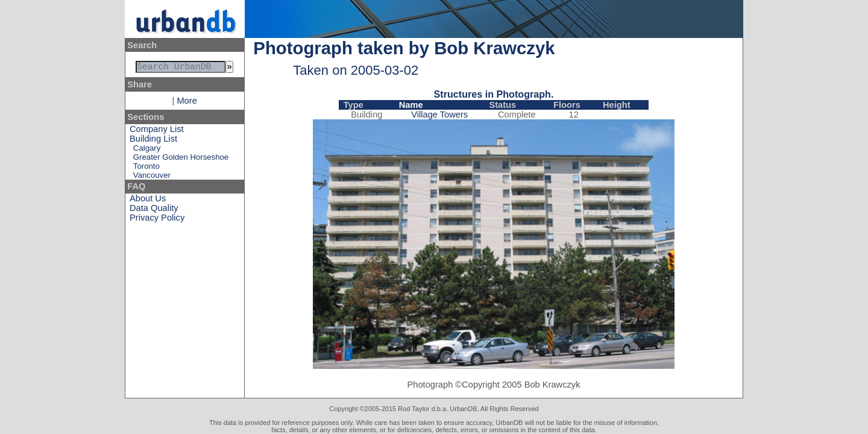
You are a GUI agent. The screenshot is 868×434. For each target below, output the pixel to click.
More (187, 103)
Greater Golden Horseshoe (181, 159)
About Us (148, 201)
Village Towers (439, 115)
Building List (153, 141)
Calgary (147, 150)
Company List (157, 131)
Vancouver (152, 178)
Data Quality (154, 210)
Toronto (146, 168)
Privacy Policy (157, 220)
